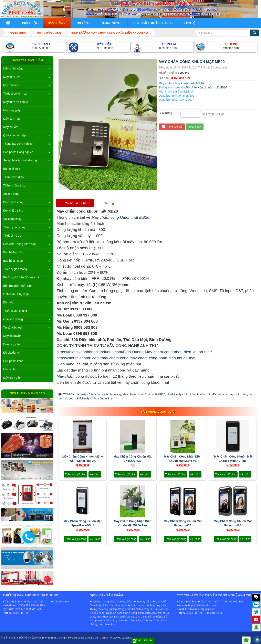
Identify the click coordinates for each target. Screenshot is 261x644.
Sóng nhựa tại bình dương (20, 160)
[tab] (75, 203)
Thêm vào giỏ (172, 127)
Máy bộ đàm (11, 85)
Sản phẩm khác (13, 361)
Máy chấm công (70, 376)
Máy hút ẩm (11, 127)
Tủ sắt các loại (13, 328)
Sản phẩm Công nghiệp (18, 152)
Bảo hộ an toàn (13, 261)
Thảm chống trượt (15, 185)
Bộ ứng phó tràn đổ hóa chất (22, 277)
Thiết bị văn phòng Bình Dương (46, 638)
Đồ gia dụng (11, 353)
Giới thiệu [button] (30, 23)
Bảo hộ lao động (14, 252)
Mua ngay (195, 127)
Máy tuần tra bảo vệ (16, 102)
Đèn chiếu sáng (13, 211)
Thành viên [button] (111, 24)
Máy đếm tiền (12, 77)
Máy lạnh (9, 369)
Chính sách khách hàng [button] (153, 24)
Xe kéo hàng (11, 194)
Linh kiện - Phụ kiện (16, 294)
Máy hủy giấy (12, 110)
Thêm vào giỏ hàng (76, 474)
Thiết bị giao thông (15, 269)
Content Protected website (115, 638)
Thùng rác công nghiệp (18, 144)
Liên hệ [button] (190, 23)
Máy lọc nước (12, 378)
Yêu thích (95, 474)
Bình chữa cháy (13, 202)
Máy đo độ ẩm (12, 336)
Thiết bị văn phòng (15, 311)
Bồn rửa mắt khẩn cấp (17, 286)
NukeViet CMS (90, 638)
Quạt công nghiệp (15, 135)
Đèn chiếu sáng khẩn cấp (19, 244)
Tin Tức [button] (83, 24)
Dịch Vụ (8, 302)
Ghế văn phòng (13, 319)
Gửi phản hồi (143, 641)
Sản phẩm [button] (57, 24)
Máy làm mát (11, 119)
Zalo (256, 604)
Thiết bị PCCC (13, 236)
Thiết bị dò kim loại (15, 94)
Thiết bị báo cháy (14, 227)
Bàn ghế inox (12, 169)
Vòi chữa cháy (12, 219)
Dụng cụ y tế (12, 344)
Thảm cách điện (13, 177)
